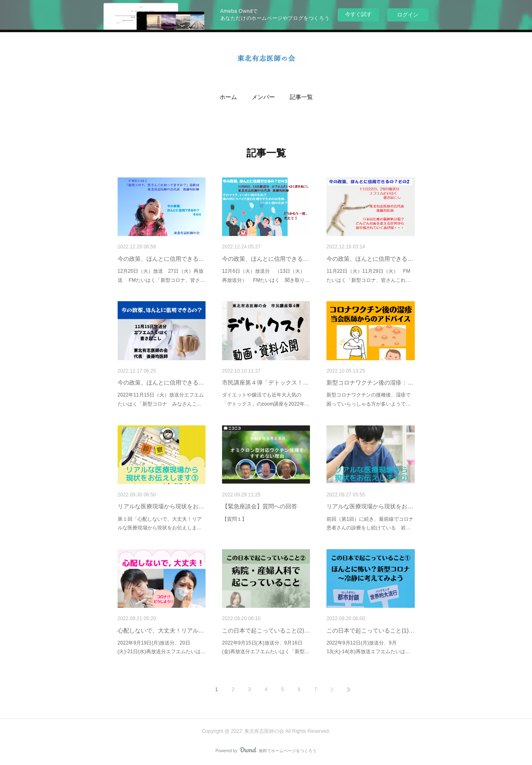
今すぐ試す (358, 14)
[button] (228, 97)
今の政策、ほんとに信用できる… (161, 259)
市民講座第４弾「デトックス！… (265, 382)
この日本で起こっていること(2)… (266, 630)
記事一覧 (301, 97)
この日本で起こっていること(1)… (370, 630)
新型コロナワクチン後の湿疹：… (370, 382)
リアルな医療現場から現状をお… (161, 506)
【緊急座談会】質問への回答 (260, 506)
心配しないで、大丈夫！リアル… (161, 630)
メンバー (263, 97)
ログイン (408, 15)
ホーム (228, 97)
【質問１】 (234, 519)
